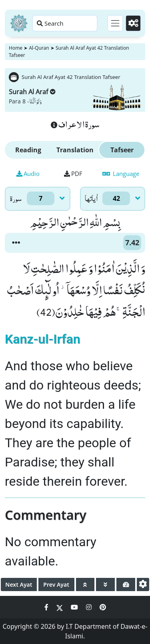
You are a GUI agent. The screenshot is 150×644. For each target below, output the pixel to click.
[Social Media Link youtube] (75, 607)
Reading (28, 150)
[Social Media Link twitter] (60, 607)
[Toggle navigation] (115, 23)
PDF (73, 174)
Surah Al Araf (32, 92)
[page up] (85, 584)
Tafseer (122, 150)
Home (16, 48)
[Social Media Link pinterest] (103, 607)
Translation (75, 150)
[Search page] (65, 23)
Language (121, 174)
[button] (16, 243)
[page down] (105, 584)
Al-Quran (39, 48)
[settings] (143, 584)
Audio (28, 174)
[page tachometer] (126, 584)
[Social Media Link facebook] (47, 607)
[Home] (19, 23)
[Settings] (133, 23)
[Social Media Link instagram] (90, 607)
